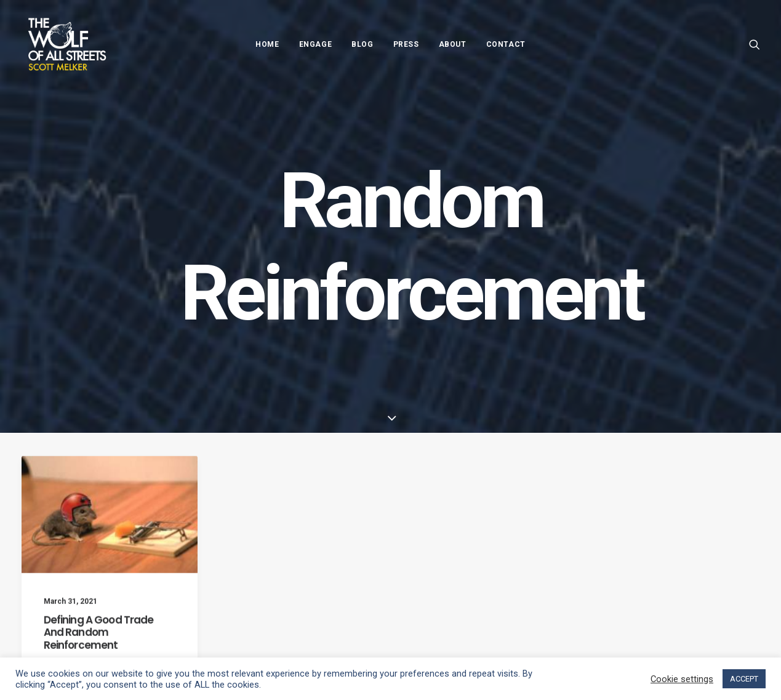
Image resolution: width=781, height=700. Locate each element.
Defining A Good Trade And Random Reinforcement (99, 644)
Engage (316, 44)
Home (267, 44)
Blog (362, 44)
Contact (506, 44)
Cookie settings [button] (682, 679)
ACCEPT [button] (744, 679)
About (453, 44)
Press (406, 44)
